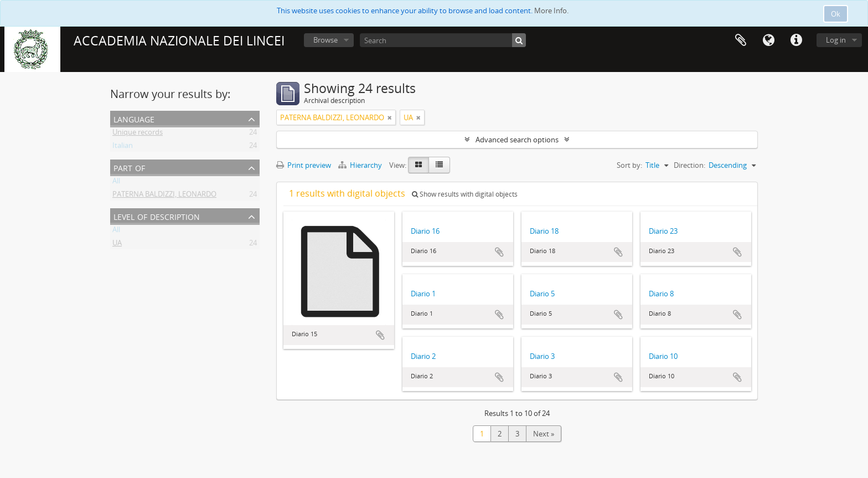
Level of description (157, 216)
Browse (325, 40)
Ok (836, 14)
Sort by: (629, 165)
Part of (129, 167)
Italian (123, 147)
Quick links (796, 40)
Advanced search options (517, 140)
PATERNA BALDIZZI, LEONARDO (164, 196)
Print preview (304, 165)
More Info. (551, 11)
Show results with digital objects (465, 194)
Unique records (138, 134)
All (116, 183)
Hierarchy (361, 165)
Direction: (689, 165)
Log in (836, 40)
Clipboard (741, 40)
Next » (544, 434)
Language (768, 40)
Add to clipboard (380, 335)
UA (117, 245)
